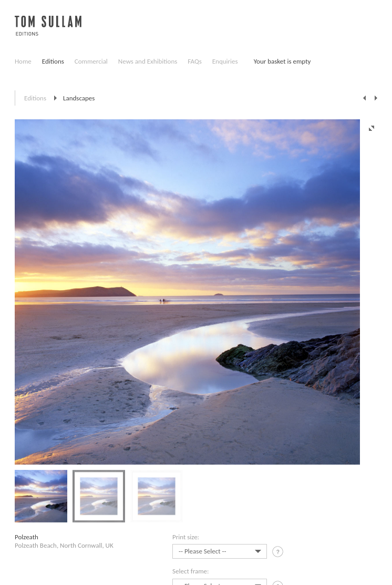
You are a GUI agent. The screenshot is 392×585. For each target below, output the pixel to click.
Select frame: (190, 571)
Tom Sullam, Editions (48, 32)
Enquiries (225, 61)
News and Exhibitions (148, 61)
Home (23, 61)
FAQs (194, 61)
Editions (53, 61)
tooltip (279, 553)
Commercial (91, 61)
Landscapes (79, 98)
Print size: (186, 537)
